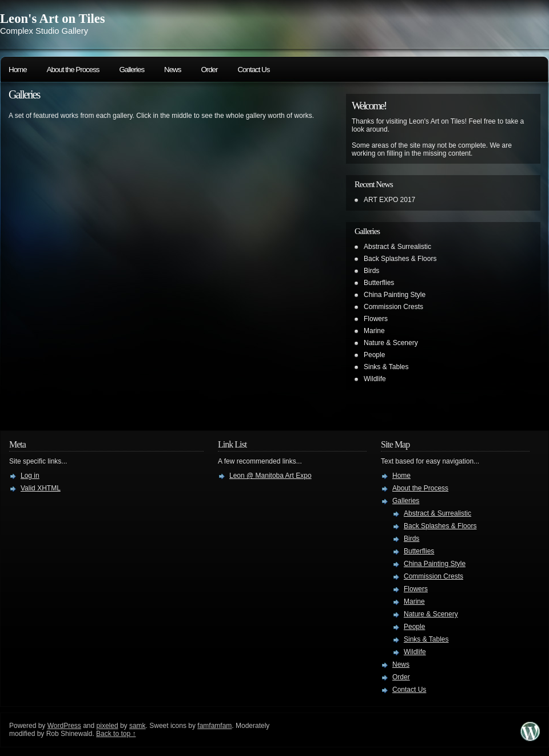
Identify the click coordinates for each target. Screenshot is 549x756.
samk (138, 726)
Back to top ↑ (116, 734)
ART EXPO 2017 (389, 200)
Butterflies (379, 283)
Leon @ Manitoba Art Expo (270, 476)
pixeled (108, 726)
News (172, 70)
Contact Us (253, 70)
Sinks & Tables (386, 367)
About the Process (73, 70)
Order (209, 70)
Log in (30, 476)
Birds (371, 271)
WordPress (64, 726)
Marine (374, 331)
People (374, 355)
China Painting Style (395, 295)
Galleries (132, 70)
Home (18, 70)
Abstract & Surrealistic (397, 247)
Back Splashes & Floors (400, 259)
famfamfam (214, 726)
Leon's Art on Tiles (53, 19)
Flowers (376, 319)
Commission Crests (393, 307)
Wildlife (375, 379)
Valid (41, 488)
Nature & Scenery (391, 343)
